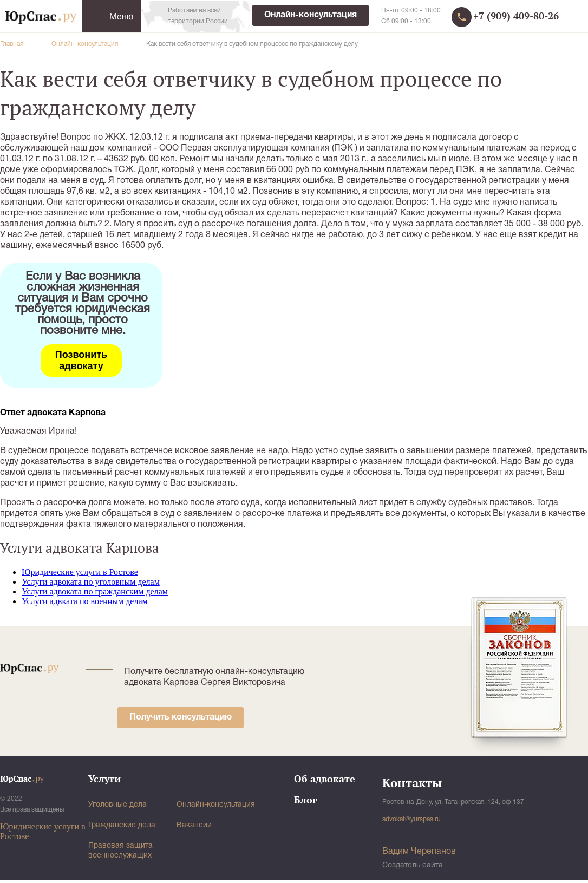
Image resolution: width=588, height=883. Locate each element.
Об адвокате (325, 779)
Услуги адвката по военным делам (85, 601)
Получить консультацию (181, 717)
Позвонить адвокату (81, 360)
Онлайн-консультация (311, 15)
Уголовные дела (117, 805)
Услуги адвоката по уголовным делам (91, 582)
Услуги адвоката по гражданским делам (95, 591)
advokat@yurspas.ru (411, 819)
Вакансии (194, 825)
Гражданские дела (122, 825)
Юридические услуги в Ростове (80, 572)
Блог (305, 800)
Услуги (104, 779)
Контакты (412, 783)
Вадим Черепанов (419, 852)
